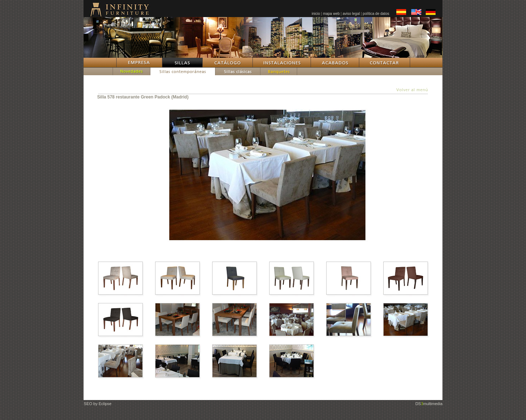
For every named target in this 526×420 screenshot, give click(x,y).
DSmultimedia (429, 404)
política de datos (376, 14)
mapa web (331, 14)
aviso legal (351, 14)
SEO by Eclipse (98, 404)
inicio (316, 14)
